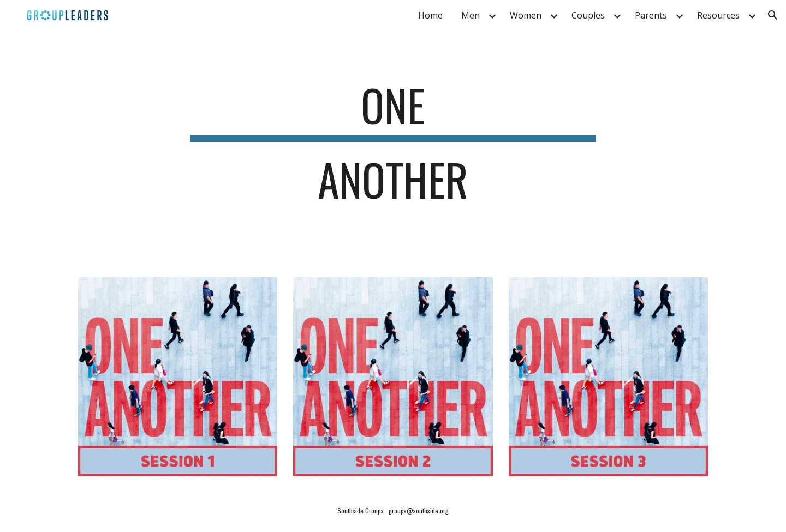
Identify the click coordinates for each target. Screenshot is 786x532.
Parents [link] (651, 15)
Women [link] (526, 15)
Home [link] (430, 15)
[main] (393, 147)
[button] (773, 15)
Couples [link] (588, 15)
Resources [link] (718, 15)
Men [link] (471, 15)
